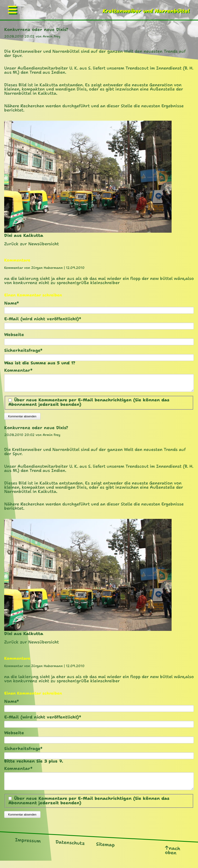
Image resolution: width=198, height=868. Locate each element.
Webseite (14, 335)
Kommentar (18, 370)
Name (15, 303)
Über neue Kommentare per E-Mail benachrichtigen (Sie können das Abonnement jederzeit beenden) (89, 405)
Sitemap (105, 851)
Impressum (28, 846)
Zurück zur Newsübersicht (32, 244)
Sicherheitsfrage (23, 350)
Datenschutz (70, 849)
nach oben (173, 857)
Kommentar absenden (22, 419)
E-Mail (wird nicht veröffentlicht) (43, 319)
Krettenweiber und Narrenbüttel (146, 11)
